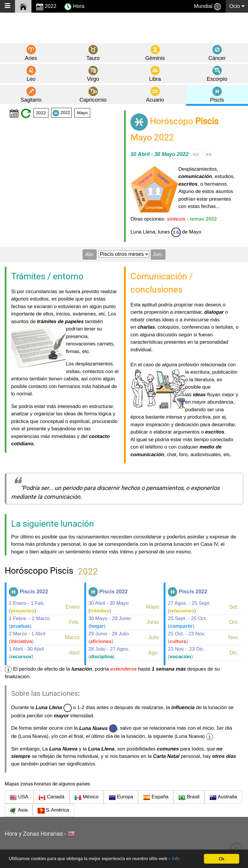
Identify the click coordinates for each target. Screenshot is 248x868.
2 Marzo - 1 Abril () (27, 638)
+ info (175, 859)
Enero (73, 607)
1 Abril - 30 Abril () (26, 653)
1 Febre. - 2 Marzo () (29, 622)
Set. (234, 607)
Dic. (234, 653)
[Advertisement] (124, 28)
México (87, 798)
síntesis (176, 219)
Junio (153, 622)
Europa (121, 798)
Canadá (51, 798)
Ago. (154, 653)
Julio (154, 637)
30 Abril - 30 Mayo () (109, 607)
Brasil (189, 798)
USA (19, 798)
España (156, 798)
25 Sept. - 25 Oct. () (187, 622)
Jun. (158, 254)
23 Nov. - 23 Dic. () (186, 653)
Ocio (237, 6)
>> (208, 155)
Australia (223, 798)
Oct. (234, 622)
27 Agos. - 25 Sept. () (189, 607)
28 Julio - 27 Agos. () (109, 653)
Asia (19, 811)
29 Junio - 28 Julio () (109, 638)
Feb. (74, 622)
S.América (53, 811)
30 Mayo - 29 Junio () (110, 622)
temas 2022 (203, 219)
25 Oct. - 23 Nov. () (186, 638)
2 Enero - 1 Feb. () (27, 607)
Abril (74, 653)
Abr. (90, 254)
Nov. (233, 637)
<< (196, 155)
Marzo (72, 637)
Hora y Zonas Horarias (34, 834)
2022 (46, 7)
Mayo (82, 113)
